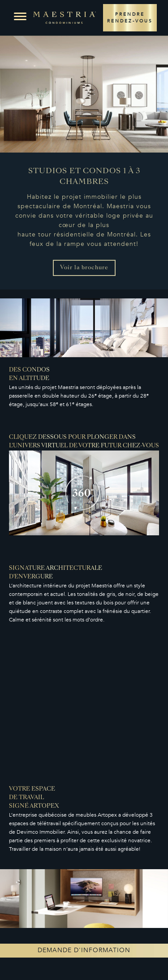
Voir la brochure (84, 268)
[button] (20, 17)
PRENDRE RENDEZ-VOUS (130, 18)
